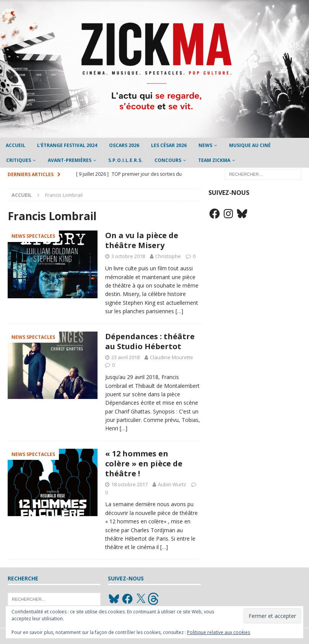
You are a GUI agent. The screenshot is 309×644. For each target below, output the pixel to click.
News (205, 145)
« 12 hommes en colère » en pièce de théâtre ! (144, 463)
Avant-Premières (70, 160)
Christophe (168, 256)
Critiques (19, 160)
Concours (168, 160)
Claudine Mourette (172, 357)
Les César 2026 (169, 145)
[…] (179, 311)
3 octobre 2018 (128, 256)
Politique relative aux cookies (219, 632)
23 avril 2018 (125, 357)
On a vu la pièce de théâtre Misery (142, 240)
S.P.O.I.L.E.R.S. (125, 160)
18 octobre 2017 (129, 484)
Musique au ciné (250, 145)
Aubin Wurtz (172, 484)
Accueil (15, 145)
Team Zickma (214, 160)
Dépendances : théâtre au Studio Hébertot (150, 341)
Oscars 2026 (124, 145)
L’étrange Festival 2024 (67, 145)
